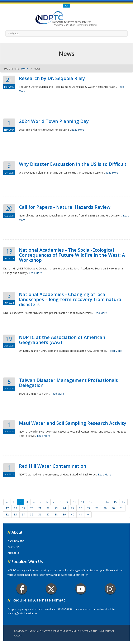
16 (123, 502)
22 (48, 508)
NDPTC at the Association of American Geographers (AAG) (62, 340)
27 (89, 508)
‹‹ (7, 502)
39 (64, 515)
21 (40, 508)
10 (75, 502)
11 (83, 502)
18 (15, 508)
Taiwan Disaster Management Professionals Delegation (68, 383)
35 (32, 515)
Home (25, 69)
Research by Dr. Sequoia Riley (52, 78)
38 (56, 515)
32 (7, 515)
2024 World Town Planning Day (54, 121)
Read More (78, 130)
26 (81, 508)
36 (40, 515)
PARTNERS (13, 547)
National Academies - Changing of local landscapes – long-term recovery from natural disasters (71, 299)
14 (107, 502)
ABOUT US (14, 553)
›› (88, 515)
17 (7, 508)
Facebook (22, 589)
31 (121, 508)
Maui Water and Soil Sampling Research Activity (73, 423)
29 (105, 508)
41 (81, 515)
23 (56, 508)
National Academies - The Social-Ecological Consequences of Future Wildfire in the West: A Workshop (72, 255)
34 (24, 515)
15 (115, 502)
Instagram (110, 589)
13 (99, 502)
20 (32, 508)
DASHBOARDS (16, 541)
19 (24, 508)
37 (48, 515)
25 (72, 508)
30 (113, 508)
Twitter (51, 589)
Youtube (81, 589)
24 (64, 508)
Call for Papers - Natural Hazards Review (65, 207)
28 (97, 508)
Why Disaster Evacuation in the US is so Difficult (73, 164)
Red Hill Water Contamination (53, 466)
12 (91, 502)
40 (72, 515)
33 (15, 515)
